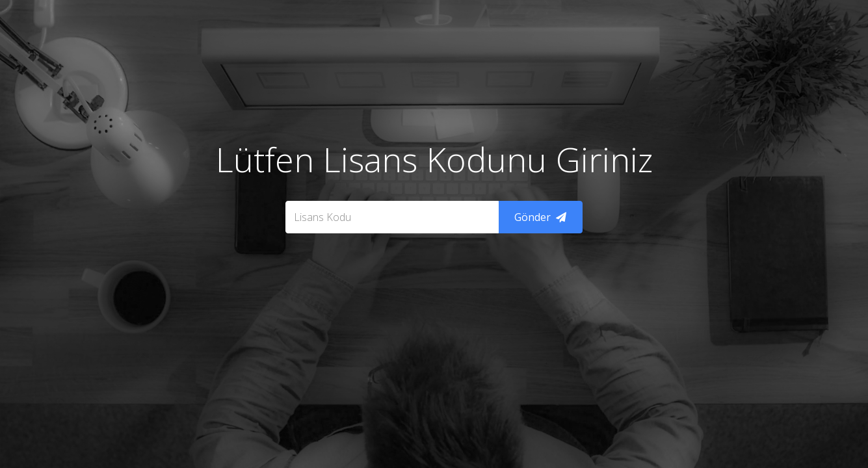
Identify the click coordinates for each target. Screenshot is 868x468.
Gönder (540, 217)
